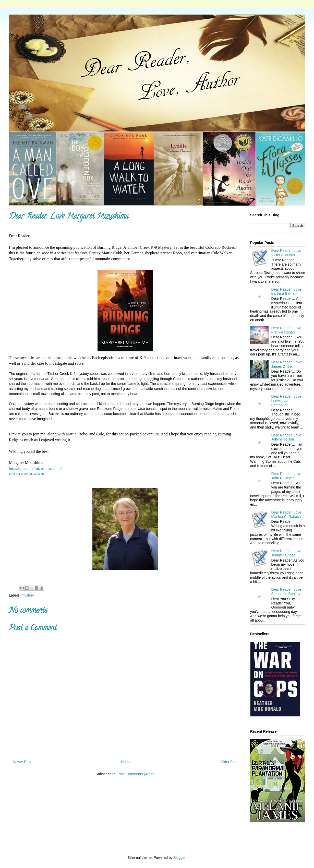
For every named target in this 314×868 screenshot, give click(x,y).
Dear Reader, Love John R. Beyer (286, 476)
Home (126, 762)
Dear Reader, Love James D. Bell (286, 364)
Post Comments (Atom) (136, 774)
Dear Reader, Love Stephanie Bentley (286, 592)
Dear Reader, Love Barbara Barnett (286, 292)
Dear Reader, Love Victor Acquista (286, 253)
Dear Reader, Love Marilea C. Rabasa (286, 514)
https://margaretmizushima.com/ (35, 468)
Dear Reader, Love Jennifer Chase (286, 553)
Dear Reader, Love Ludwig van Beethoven (286, 401)
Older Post (229, 762)
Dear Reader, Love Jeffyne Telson (286, 437)
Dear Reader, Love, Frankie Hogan (287, 330)
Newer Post (22, 762)
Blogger (180, 858)
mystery (28, 595)
